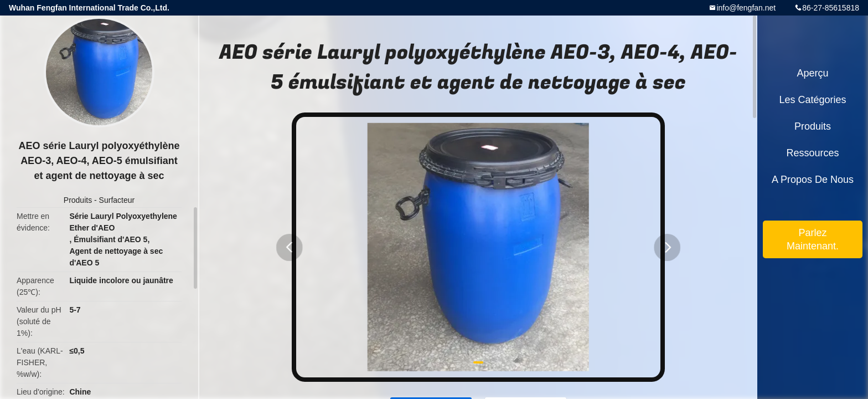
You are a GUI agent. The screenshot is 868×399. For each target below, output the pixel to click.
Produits (78, 200)
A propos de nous (813, 180)
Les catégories (812, 100)
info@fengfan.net (746, 8)
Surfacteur (117, 200)
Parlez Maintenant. (813, 239)
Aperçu (812, 73)
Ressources (812, 153)
